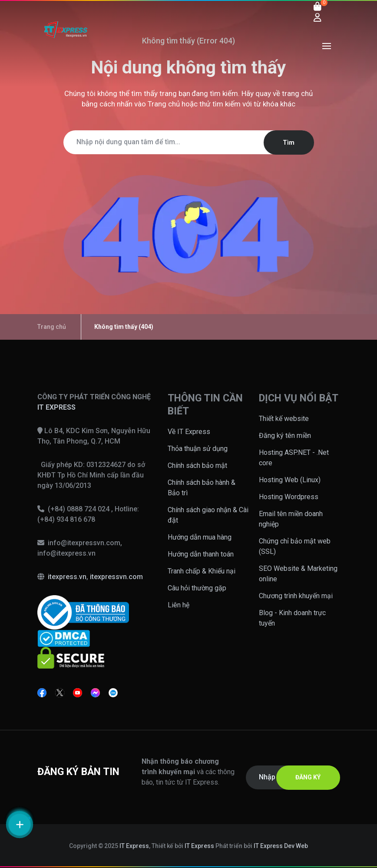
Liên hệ (179, 605)
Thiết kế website (284, 419)
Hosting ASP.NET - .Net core (294, 458)
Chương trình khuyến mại (296, 596)
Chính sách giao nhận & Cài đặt (208, 515)
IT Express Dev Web (281, 846)
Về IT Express (189, 432)
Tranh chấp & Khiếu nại (202, 571)
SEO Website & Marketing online (298, 574)
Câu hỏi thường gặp (197, 588)
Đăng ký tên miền (285, 436)
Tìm (289, 142)
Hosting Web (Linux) (290, 480)
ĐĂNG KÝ (308, 777)
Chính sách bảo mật (197, 465)
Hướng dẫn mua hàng (200, 537)
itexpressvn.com (116, 577)
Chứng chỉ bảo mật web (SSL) (295, 546)
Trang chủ (164, 104)
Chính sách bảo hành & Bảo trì (202, 488)
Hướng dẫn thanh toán (201, 554)
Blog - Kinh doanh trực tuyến (292, 618)
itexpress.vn (67, 577)
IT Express (134, 846)
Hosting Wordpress (289, 497)
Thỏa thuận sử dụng (198, 449)
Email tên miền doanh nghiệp (291, 519)
